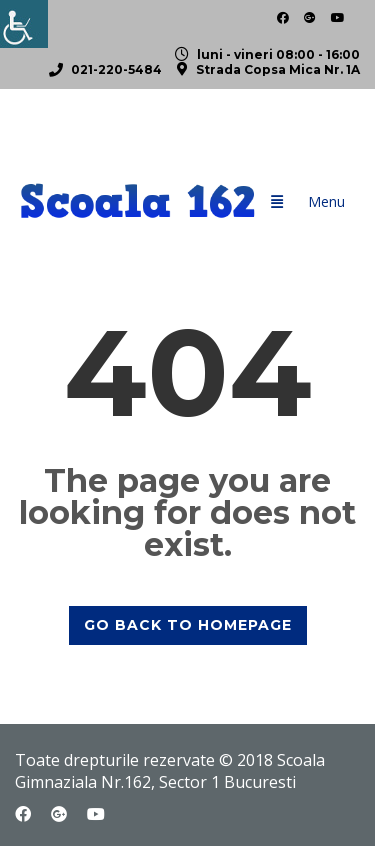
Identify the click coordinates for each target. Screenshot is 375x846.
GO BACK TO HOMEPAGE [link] (188, 625)
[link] (24, 24)
